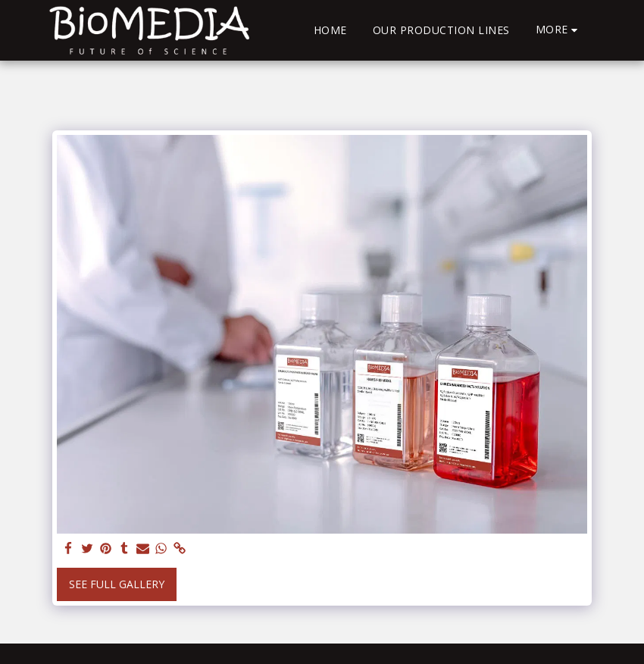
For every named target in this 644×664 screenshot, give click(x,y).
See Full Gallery (117, 584)
